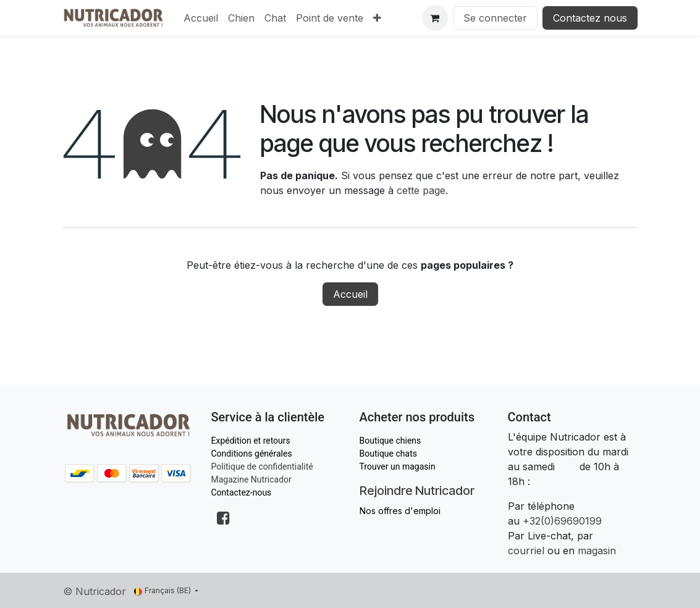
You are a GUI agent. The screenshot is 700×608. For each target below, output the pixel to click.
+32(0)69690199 (562, 521)
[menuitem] (201, 18)
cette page (421, 190)
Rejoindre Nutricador (417, 491)
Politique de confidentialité (262, 467)
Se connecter (495, 18)
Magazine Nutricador (251, 479)
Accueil (350, 294)
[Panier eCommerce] (435, 18)
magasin (597, 551)
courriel (526, 551)
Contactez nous (590, 18)
